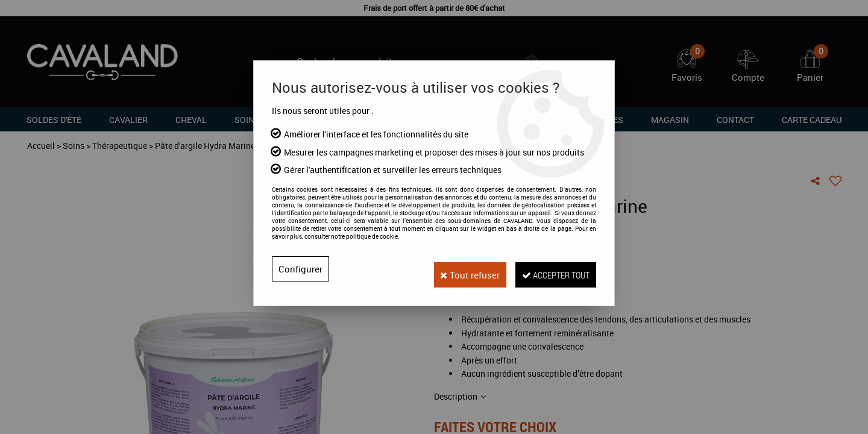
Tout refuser (454, 269)
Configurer (301, 269)
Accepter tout (550, 269)
